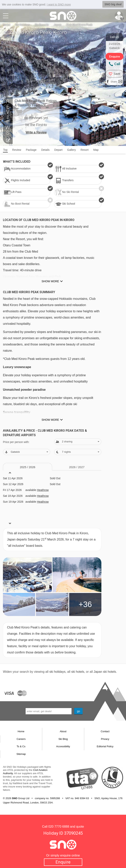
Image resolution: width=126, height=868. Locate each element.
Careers (21, 739)
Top (5, 150)
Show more (50, 281)
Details (45, 150)
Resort (84, 150)
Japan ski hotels (105, 672)
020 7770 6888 (59, 827)
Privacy (105, 739)
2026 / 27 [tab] (77, 467)
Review (17, 150)
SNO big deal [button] (113, 4)
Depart (58, 150)
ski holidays (57, 672)
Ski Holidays (23, 25)
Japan (57, 25)
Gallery (71, 150)
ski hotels (78, 672)
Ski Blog (63, 739)
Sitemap (21, 754)
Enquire (63, 862)
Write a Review (36, 132)
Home (7, 25)
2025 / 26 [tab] (27, 467)
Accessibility (63, 746)
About (63, 731)
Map (96, 150)
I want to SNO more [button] (59, 4)
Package (31, 150)
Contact (105, 731)
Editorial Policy (105, 746)
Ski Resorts (42, 25)
